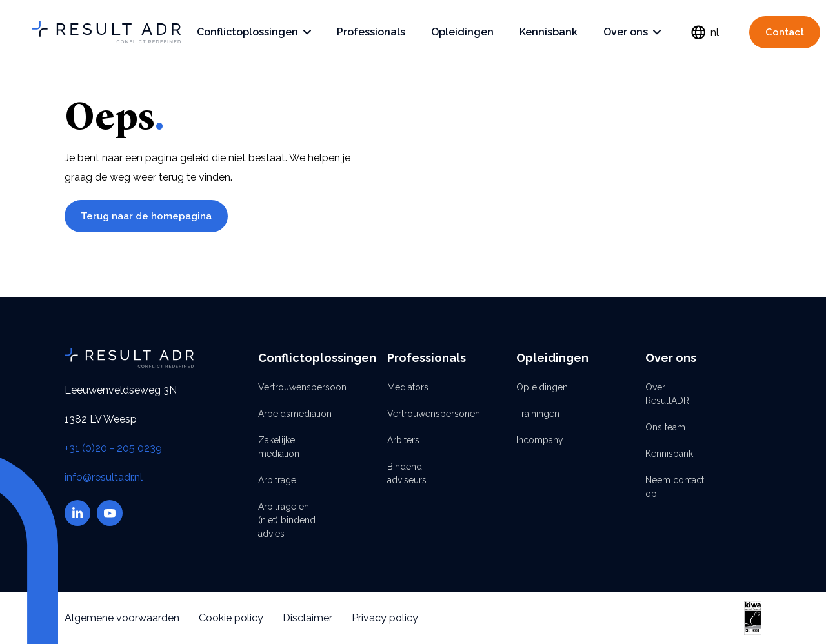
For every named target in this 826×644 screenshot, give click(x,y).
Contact (785, 32)
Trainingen (538, 414)
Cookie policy (231, 618)
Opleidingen (462, 32)
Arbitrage (277, 480)
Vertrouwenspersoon (290, 387)
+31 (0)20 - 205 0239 (113, 448)
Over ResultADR (667, 394)
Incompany (540, 440)
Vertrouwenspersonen (419, 414)
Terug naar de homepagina (146, 216)
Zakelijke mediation (279, 447)
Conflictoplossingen (254, 32)
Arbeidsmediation (290, 414)
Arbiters (403, 440)
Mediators (408, 387)
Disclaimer (307, 618)
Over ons (632, 32)
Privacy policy (385, 618)
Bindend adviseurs (407, 473)
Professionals (371, 32)
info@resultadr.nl (104, 477)
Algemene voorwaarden (122, 618)
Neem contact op (675, 487)
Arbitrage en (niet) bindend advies (287, 520)
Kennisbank (549, 32)
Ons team (665, 427)
